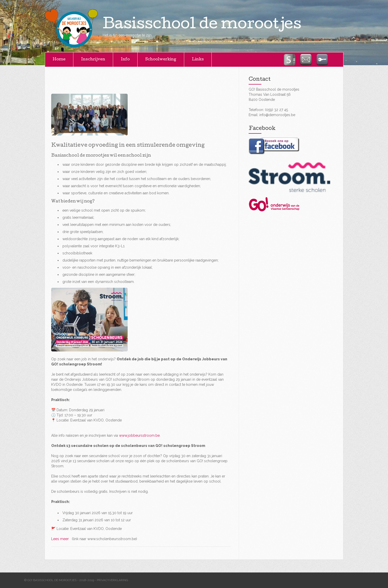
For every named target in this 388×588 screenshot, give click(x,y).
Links (198, 60)
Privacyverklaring (112, 580)
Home (59, 60)
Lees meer (61, 539)
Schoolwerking (161, 60)
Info (125, 60)
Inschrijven (93, 60)
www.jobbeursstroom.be (139, 435)
